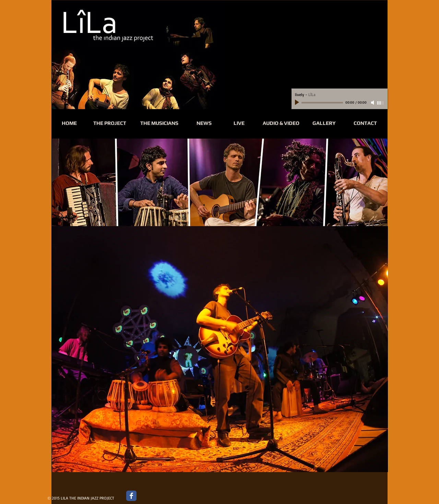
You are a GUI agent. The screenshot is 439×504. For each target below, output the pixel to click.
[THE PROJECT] (110, 123)
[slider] (381, 103)
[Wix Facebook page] (131, 496)
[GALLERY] (324, 123)
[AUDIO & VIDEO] (281, 123)
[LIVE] (239, 123)
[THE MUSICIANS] (159, 123)
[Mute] (373, 103)
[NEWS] (204, 123)
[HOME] (69, 123)
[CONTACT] (365, 123)
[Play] (298, 103)
